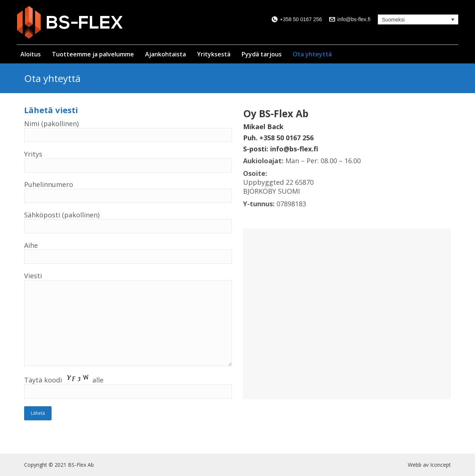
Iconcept (440, 465)
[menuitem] (32, 51)
